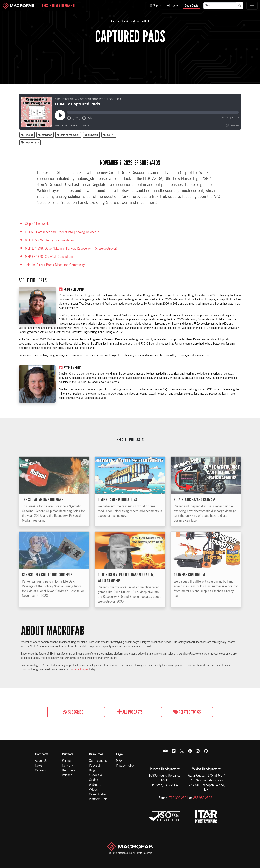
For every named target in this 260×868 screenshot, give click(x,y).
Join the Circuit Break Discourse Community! (55, 265)
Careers (40, 771)
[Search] (220, 6)
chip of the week (68, 135)
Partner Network (68, 763)
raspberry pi (30, 143)
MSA (119, 761)
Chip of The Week (37, 224)
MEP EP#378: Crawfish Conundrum (49, 257)
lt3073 (109, 135)
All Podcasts (130, 712)
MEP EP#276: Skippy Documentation (50, 241)
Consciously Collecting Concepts (47, 584)
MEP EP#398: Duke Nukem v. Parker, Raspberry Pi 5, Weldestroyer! (71, 249)
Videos (93, 790)
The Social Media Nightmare (43, 509)
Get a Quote (191, 6)
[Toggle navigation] (252, 6)
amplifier (45, 135)
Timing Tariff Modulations (117, 509)
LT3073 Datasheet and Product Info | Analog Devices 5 (62, 232)
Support (156, 6)
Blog (92, 771)
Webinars (95, 785)
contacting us (80, 670)
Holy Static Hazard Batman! (194, 509)
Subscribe (73, 712)
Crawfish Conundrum (189, 584)
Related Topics (187, 712)
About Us (41, 761)
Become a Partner (69, 773)
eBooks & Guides (96, 778)
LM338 (27, 135)
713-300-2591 (179, 798)
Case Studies (98, 795)
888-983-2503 (203, 798)
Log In (172, 6)
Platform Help (98, 799)
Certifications (98, 761)
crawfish (91, 135)
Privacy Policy (125, 766)
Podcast (95, 766)
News (39, 766)
